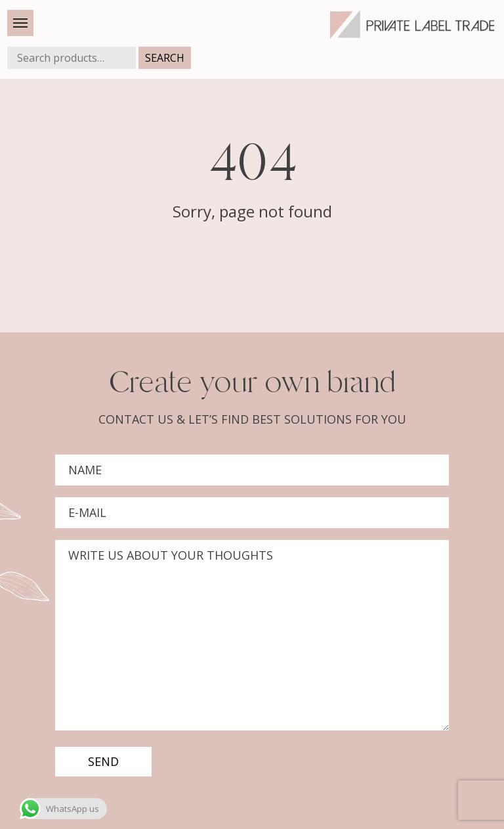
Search (165, 58)
